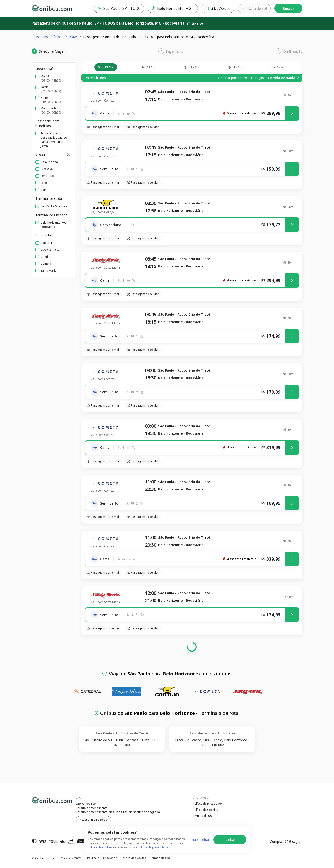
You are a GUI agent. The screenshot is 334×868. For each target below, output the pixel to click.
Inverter (195, 23)
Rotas (73, 37)
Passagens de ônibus (47, 37)
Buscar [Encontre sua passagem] (288, 8)
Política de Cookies (205, 810)
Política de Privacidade (208, 804)
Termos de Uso (203, 816)
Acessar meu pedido (93, 820)
